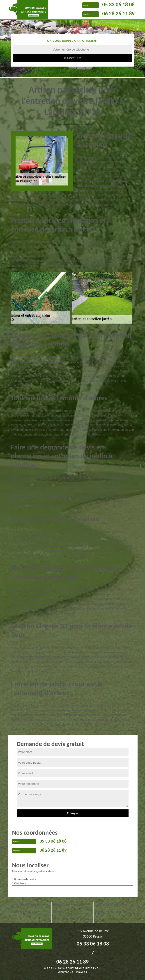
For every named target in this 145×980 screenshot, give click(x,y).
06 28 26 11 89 (119, 13)
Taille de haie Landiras (109, 905)
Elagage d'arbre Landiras (111, 912)
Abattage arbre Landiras (26, 912)
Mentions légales (73, 972)
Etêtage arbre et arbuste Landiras (69, 908)
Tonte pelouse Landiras (26, 905)
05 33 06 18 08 (119, 4)
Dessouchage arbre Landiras (71, 919)
